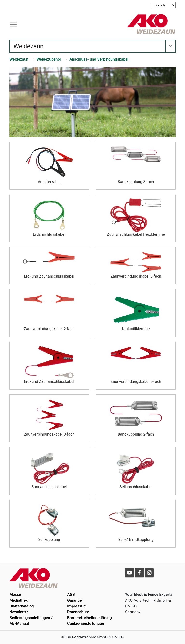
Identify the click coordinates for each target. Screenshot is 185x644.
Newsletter (19, 612)
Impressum (77, 606)
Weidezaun (19, 59)
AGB (71, 595)
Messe (15, 595)
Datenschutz (78, 612)
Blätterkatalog (22, 606)
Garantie (75, 600)
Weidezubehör (49, 59)
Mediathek (19, 600)
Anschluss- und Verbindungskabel (99, 59)
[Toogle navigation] (13, 24)
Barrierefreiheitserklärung (89, 618)
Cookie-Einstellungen (86, 623)
